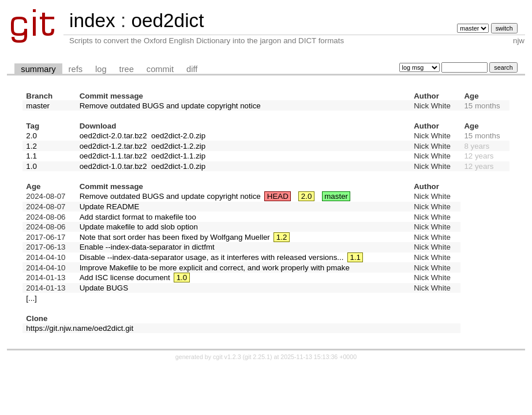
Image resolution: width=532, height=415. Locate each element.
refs (76, 69)
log (101, 69)
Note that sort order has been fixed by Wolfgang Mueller (175, 237)
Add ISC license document (125, 278)
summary (38, 69)
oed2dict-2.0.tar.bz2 (113, 136)
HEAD (278, 196)
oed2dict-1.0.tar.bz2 (113, 166)
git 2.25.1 (257, 357)
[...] (31, 298)
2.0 (31, 136)
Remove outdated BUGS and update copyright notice (170, 106)
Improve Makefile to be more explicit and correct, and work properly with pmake (215, 268)
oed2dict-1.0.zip (178, 166)
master (38, 106)
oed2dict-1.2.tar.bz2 (113, 146)
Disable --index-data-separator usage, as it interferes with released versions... (212, 257)
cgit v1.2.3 (227, 357)
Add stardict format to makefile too (138, 217)
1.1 (31, 156)
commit (160, 69)
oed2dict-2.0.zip (178, 136)
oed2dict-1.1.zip (178, 156)
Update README (110, 207)
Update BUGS (104, 288)
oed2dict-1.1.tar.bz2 (113, 156)
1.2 (31, 146)
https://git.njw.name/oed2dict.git (80, 328)
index (92, 20)
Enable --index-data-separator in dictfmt (147, 247)
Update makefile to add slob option (139, 227)
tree (127, 69)
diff (192, 69)
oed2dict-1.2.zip (178, 146)
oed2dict (167, 20)
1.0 (31, 166)
